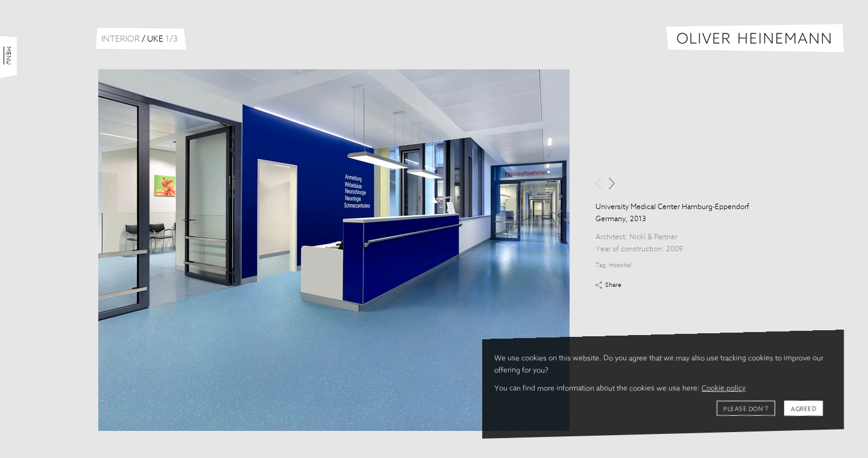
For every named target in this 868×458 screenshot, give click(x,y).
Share (613, 285)
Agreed (804, 409)
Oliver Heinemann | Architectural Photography (755, 38)
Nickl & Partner (653, 237)
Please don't (746, 409)
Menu (8, 55)
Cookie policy (724, 389)
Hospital (620, 265)
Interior (121, 39)
